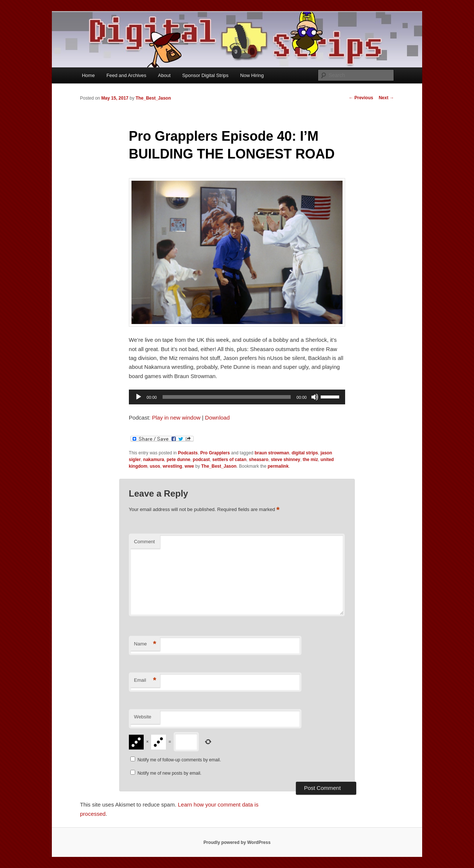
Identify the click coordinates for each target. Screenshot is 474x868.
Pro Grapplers (215, 453)
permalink (278, 466)
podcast (201, 460)
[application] (237, 397)
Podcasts (188, 453)
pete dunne (178, 460)
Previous (361, 98)
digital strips (305, 453)
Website (143, 717)
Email (145, 680)
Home (88, 75)
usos (155, 466)
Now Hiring (252, 75)
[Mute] (315, 397)
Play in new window (176, 418)
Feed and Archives (126, 75)
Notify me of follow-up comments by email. (179, 760)
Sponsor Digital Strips (205, 75)
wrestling (172, 466)
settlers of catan (229, 460)
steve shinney (285, 460)
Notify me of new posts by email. (169, 773)
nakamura (154, 460)
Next (386, 98)
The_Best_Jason (153, 98)
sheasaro (259, 460)
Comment (144, 542)
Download (218, 418)
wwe (189, 466)
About (164, 75)
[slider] (226, 397)
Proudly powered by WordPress (237, 842)
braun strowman (272, 453)
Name (145, 644)
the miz (310, 460)
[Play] (138, 397)
